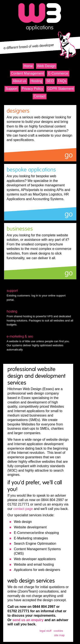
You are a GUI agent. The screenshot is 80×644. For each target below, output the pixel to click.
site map (59, 635)
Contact (40, 96)
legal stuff (46, 631)
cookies (58, 631)
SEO (50, 81)
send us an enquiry (28, 620)
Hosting (36, 81)
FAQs (62, 81)
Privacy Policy (32, 89)
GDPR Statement (61, 89)
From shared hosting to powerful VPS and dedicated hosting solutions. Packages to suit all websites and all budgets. (40, 318)
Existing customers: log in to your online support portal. (40, 295)
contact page (23, 509)
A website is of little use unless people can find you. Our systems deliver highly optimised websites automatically (40, 343)
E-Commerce (58, 73)
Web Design (46, 66)
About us (20, 81)
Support (12, 89)
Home (28, 66)
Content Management (28, 73)
